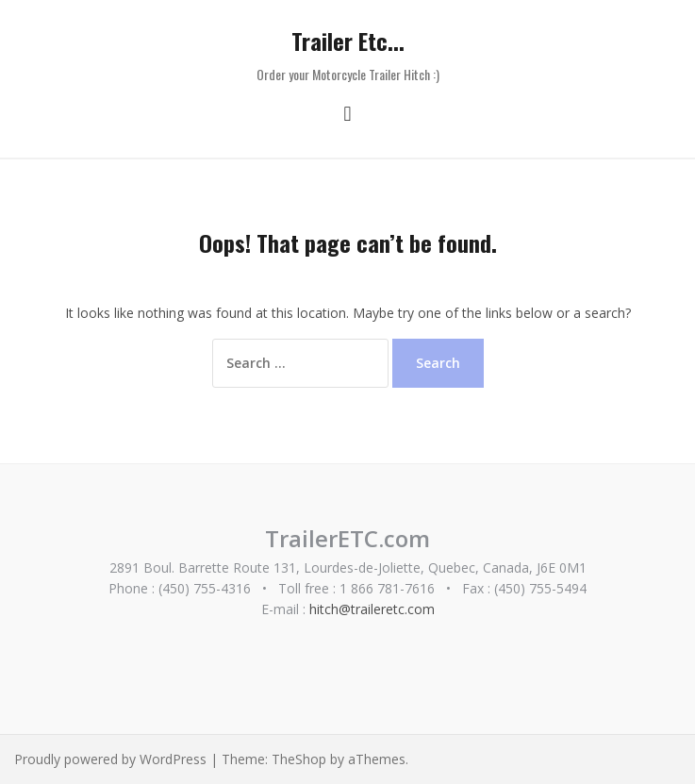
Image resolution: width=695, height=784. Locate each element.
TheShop (299, 759)
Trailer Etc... (348, 41)
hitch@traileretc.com (372, 609)
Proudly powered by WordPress (110, 759)
